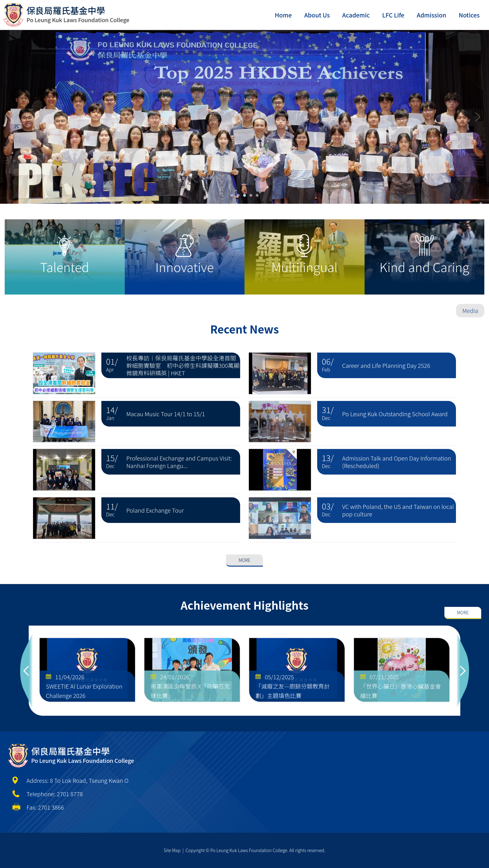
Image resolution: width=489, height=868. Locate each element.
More (244, 546)
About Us (317, 15)
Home (283, 15)
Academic (356, 15)
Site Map (172, 850)
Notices (469, 15)
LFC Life (393, 15)
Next (463, 671)
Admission (431, 15)
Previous (26, 671)
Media (470, 310)
